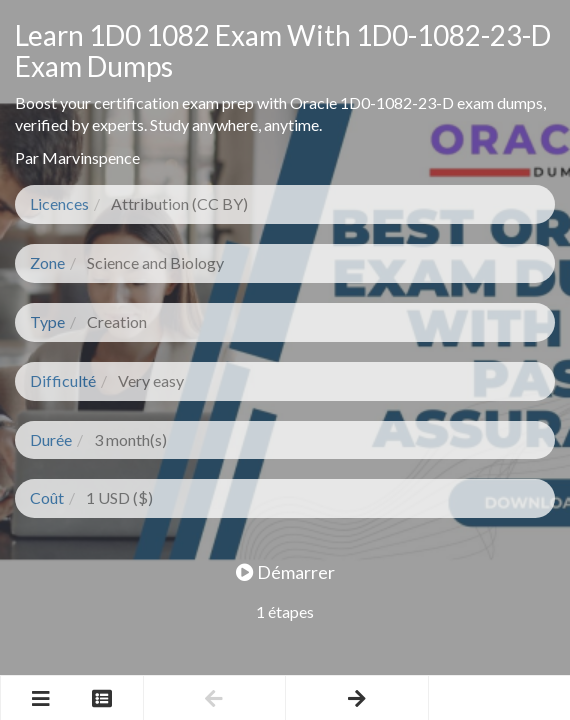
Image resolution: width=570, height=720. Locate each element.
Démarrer (285, 572)
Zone (47, 262)
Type (47, 321)
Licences (59, 203)
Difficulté (63, 380)
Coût (47, 497)
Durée (51, 439)
